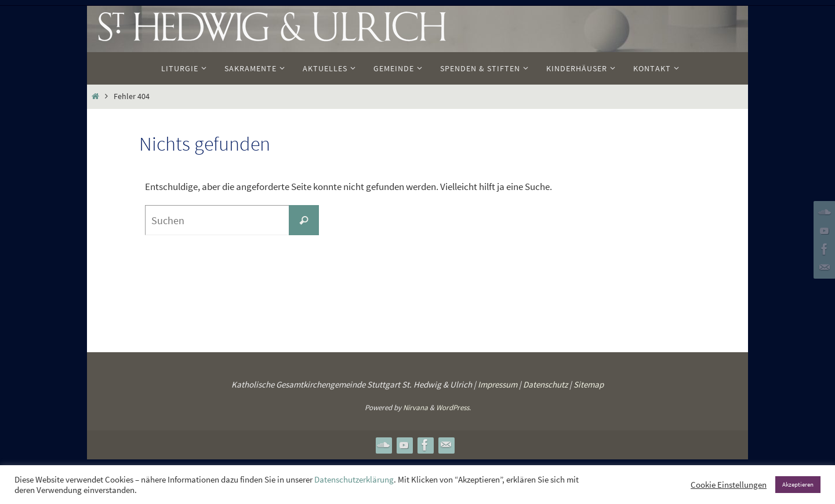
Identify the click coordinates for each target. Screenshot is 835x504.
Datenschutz (545, 384)
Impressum (498, 384)
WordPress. (453, 408)
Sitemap (589, 384)
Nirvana (415, 408)
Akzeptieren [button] (798, 484)
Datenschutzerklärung (354, 480)
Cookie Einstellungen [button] (729, 485)
